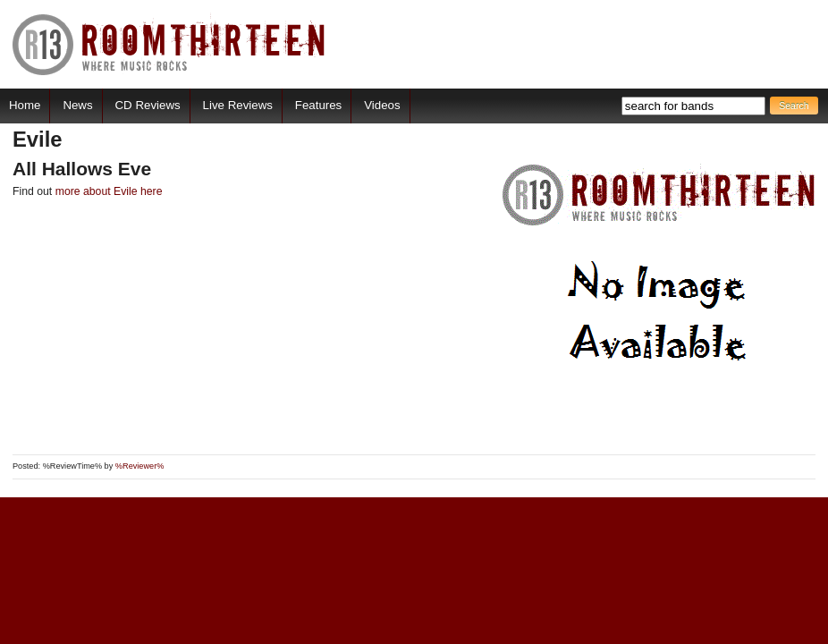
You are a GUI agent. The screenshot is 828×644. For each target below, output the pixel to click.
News (77, 105)
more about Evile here (109, 191)
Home (25, 105)
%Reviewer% (140, 466)
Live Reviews (238, 105)
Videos (382, 105)
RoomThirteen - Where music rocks (169, 44)
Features (318, 105)
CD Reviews (148, 105)
